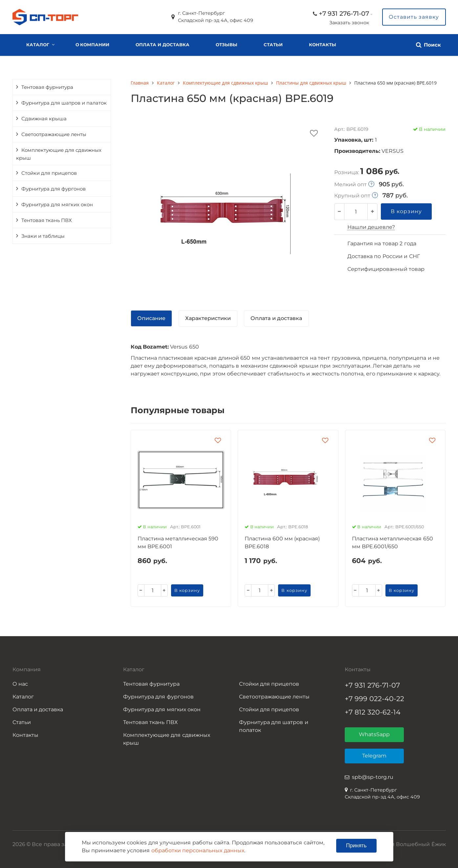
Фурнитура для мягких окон (57, 205)
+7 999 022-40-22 (374, 699)
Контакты (323, 45)
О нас (20, 684)
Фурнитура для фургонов (54, 189)
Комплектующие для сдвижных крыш (59, 154)
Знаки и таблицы (43, 236)
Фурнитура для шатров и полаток (274, 726)
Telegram (374, 756)
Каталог (38, 45)
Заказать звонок (349, 23)
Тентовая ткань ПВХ (47, 220)
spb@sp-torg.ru (373, 777)
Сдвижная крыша (44, 119)
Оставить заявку (414, 17)
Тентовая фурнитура (47, 87)
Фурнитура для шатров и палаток (64, 103)
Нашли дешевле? (371, 227)
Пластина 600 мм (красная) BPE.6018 (282, 543)
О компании (93, 45)
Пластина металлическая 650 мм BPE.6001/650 (393, 543)
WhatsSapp (374, 734)
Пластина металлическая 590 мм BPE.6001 (178, 543)
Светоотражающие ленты (54, 134)
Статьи (273, 45)
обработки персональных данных (198, 850)
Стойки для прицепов (49, 173)
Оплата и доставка (162, 45)
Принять (356, 846)
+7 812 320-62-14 (373, 712)
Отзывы (227, 45)
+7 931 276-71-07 (344, 13)
